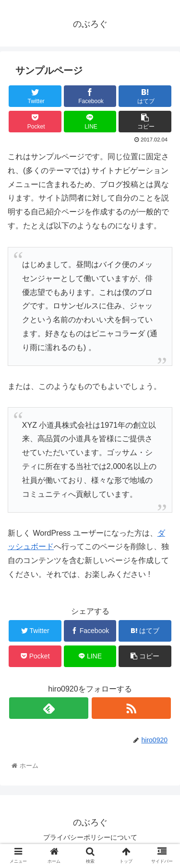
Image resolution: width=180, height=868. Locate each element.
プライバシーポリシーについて (90, 837)
